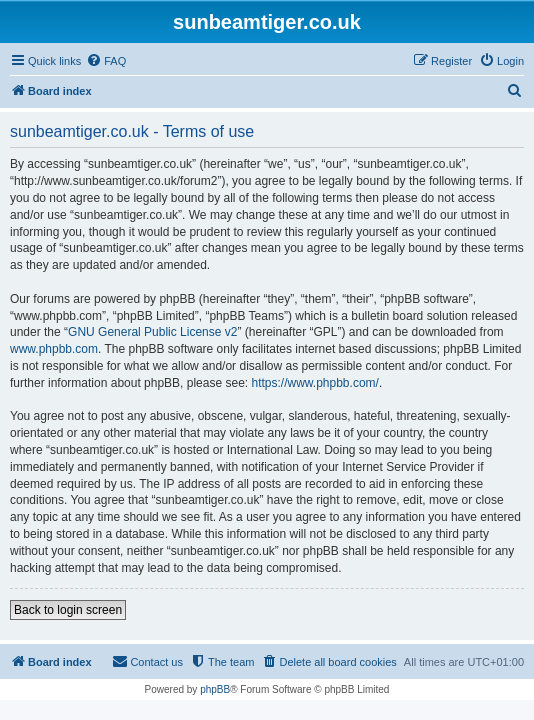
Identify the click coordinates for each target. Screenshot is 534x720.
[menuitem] (106, 61)
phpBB (215, 689)
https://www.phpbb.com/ (314, 383)
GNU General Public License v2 (152, 332)
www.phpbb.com (54, 349)
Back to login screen (68, 610)
